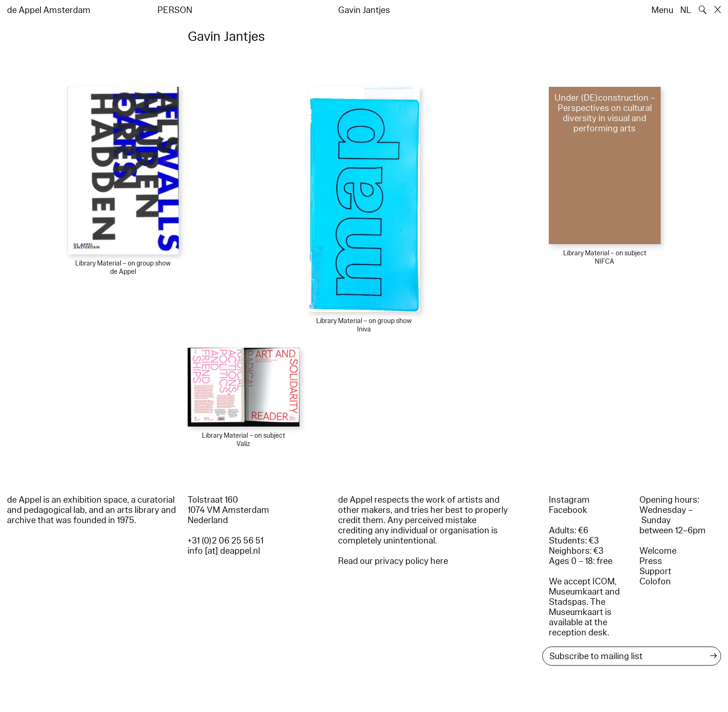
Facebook (568, 510)
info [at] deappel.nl (224, 551)
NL (686, 10)
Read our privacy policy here (393, 561)
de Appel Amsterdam (49, 10)
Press (651, 561)
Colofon (655, 582)
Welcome (658, 551)
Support (655, 571)
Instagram (569, 500)
